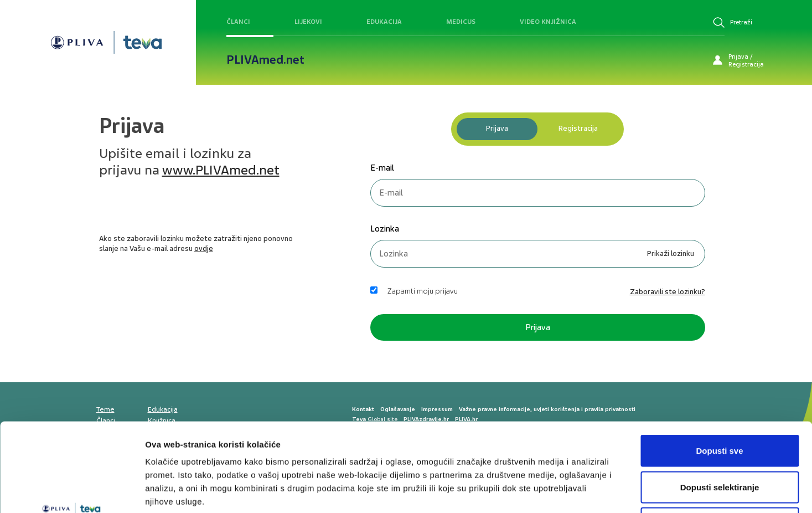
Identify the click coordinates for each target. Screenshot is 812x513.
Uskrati (720, 440)
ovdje (204, 248)
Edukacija (384, 22)
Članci (238, 22)
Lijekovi (308, 22)
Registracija (578, 128)
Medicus (461, 22)
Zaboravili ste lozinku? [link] (668, 292)
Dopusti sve (719, 368)
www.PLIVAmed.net (221, 170)
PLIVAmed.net (265, 60)
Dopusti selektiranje (720, 404)
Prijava (497, 128)
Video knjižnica (548, 22)
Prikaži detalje (573, 491)
